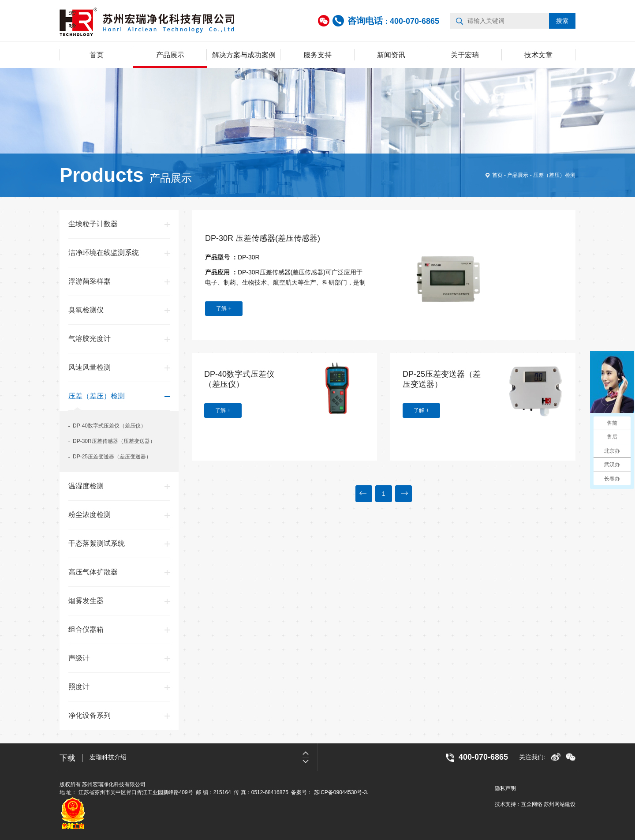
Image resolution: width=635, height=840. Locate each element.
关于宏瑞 (465, 55)
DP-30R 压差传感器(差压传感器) (263, 238)
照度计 (79, 687)
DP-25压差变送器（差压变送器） (112, 457)
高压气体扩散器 (93, 572)
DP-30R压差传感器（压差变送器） (114, 441)
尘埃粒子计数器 (93, 224)
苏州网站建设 (560, 804)
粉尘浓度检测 (90, 515)
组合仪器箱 (86, 629)
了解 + (224, 308)
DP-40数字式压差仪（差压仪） (109, 426)
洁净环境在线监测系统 (104, 253)
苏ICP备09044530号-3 (340, 792)
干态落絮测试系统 (97, 543)
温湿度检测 (86, 486)
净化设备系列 (90, 715)
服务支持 (317, 55)
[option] (203, 757)
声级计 (79, 658)
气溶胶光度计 (90, 339)
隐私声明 (505, 788)
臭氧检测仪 (86, 310)
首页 (97, 55)
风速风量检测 (90, 367)
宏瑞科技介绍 (108, 757)
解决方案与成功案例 (244, 55)
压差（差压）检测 (554, 175)
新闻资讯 (391, 55)
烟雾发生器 (86, 601)
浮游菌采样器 (90, 281)
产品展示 (170, 55)
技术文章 (538, 55)
